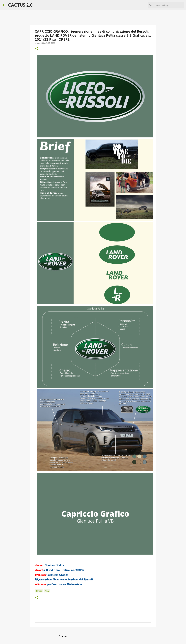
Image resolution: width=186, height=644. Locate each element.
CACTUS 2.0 (20, 5)
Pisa (47, 591)
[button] (37, 49)
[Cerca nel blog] (169, 5)
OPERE (39, 591)
